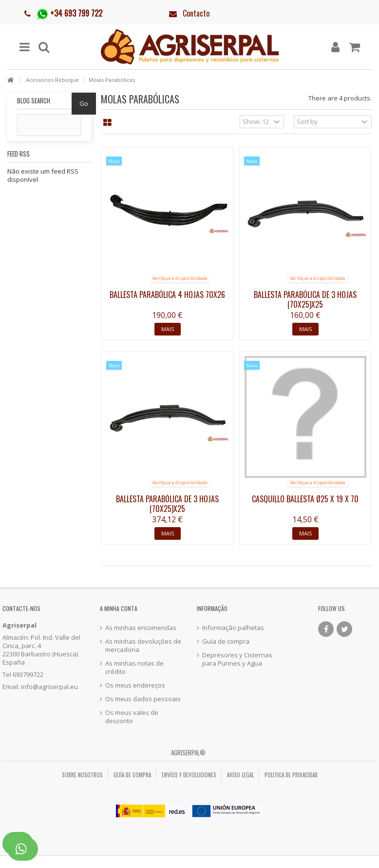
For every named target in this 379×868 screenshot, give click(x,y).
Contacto (196, 13)
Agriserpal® (188, 752)
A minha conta (119, 608)
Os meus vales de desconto (132, 717)
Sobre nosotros (82, 775)
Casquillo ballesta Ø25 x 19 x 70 (305, 499)
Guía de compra (226, 641)
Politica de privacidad (291, 775)
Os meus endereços (135, 685)
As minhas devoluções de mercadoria (143, 646)
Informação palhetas (233, 628)
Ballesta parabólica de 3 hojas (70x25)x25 (305, 299)
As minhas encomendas (141, 628)
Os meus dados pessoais (143, 699)
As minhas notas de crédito (134, 668)
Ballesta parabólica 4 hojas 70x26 (167, 295)
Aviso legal (240, 775)
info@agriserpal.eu (49, 687)
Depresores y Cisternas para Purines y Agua (237, 659)
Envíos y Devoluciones (189, 775)
